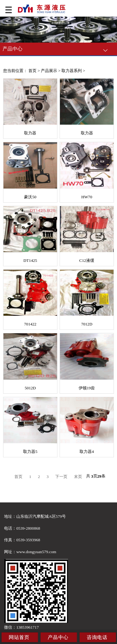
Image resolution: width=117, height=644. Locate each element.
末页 (78, 477)
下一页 (61, 477)
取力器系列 (72, 71)
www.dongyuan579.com (36, 552)
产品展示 (49, 71)
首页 (32, 71)
